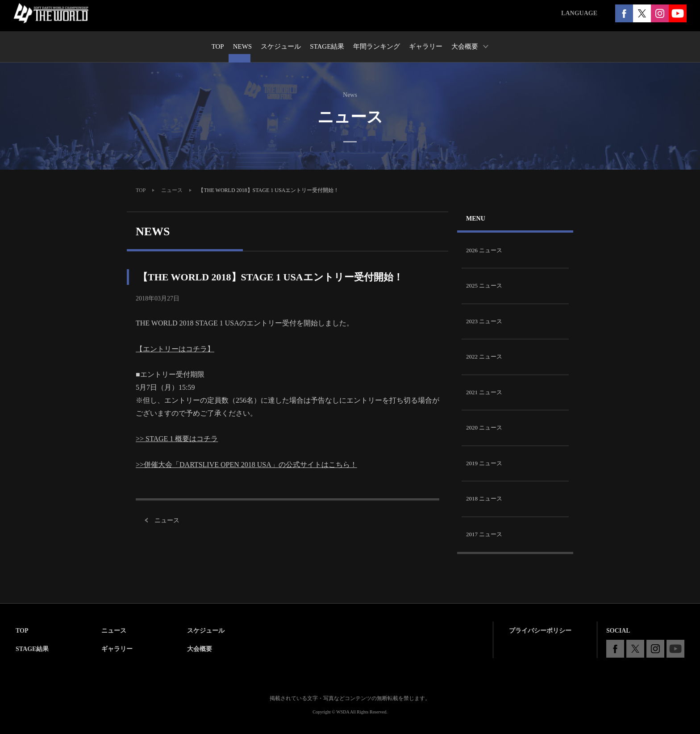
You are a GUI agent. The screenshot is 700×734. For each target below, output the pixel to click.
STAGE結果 (32, 649)
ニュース (172, 190)
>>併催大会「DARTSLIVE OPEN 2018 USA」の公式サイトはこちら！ (246, 465)
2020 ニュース (484, 427)
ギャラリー (117, 649)
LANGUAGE (579, 13)
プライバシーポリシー (540, 631)
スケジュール (206, 631)
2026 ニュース (484, 250)
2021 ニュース (484, 392)
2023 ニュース (484, 321)
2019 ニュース (484, 463)
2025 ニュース (484, 286)
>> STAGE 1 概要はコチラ (177, 439)
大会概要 (200, 649)
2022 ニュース (484, 357)
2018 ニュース (484, 498)
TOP (141, 190)
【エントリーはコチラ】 (175, 349)
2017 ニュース (484, 534)
